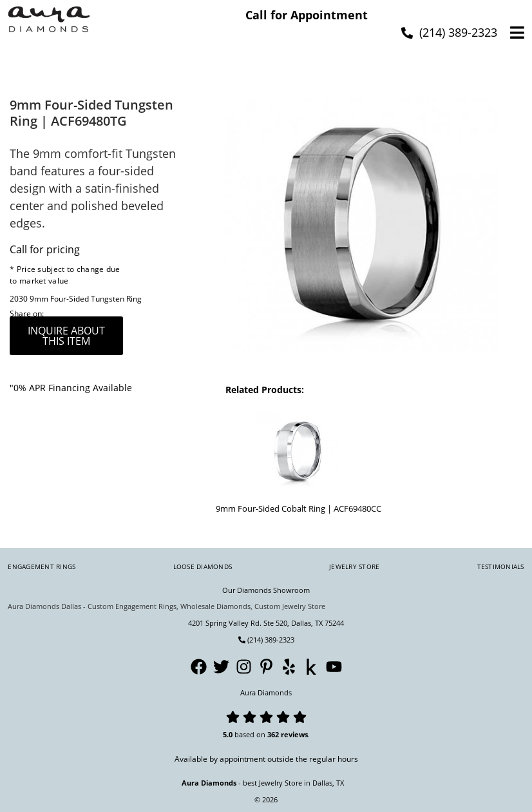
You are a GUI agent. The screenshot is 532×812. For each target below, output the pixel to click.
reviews (294, 734)
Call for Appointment (307, 15)
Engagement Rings (42, 566)
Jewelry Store (354, 566)
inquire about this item (66, 336)
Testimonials (501, 566)
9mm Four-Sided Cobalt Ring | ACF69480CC (299, 508)
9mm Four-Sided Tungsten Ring (86, 299)
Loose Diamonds (203, 566)
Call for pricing (45, 249)
